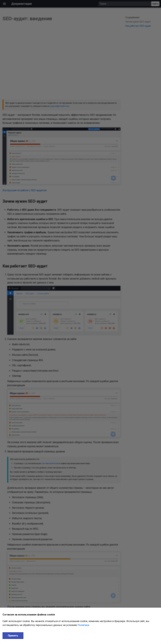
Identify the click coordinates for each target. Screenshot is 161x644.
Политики (83, 625)
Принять (13, 636)
